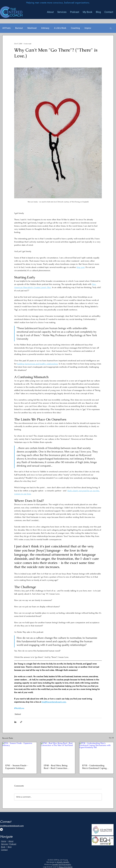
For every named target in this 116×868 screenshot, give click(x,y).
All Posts (6, 28)
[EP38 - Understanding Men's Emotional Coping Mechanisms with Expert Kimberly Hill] (96, 752)
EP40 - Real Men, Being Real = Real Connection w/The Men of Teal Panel (57, 767)
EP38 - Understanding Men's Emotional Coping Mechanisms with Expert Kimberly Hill (94, 767)
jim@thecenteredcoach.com (12, 826)
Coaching (75, 28)
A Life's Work (60, 28)
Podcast (13, 844)
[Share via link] (21, 722)
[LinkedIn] (1, 829)
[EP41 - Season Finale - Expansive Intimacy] (20, 752)
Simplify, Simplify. (63, 862)
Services (4, 844)
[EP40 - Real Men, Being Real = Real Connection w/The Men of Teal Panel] (58, 752)
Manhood (32, 28)
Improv (88, 28)
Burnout (19, 28)
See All (111, 738)
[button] (111, 28)
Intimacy (45, 28)
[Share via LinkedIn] (15, 722)
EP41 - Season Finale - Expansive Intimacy (17, 767)
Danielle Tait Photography (62, 865)
